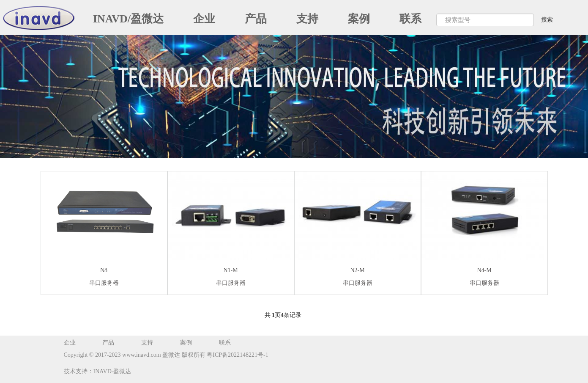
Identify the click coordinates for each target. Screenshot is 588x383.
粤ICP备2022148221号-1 (237, 355)
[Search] (485, 20)
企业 (204, 19)
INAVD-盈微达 (112, 371)
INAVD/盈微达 (128, 19)
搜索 (547, 20)
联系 (410, 19)
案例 (359, 19)
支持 (307, 19)
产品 (256, 19)
